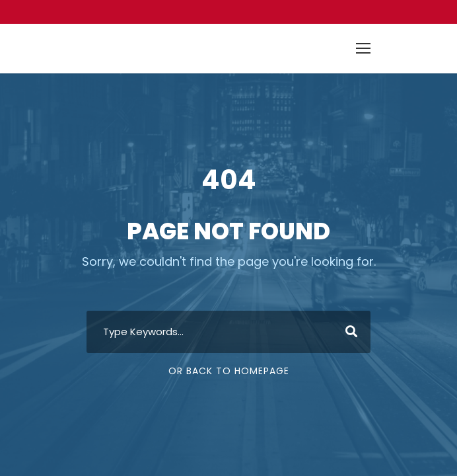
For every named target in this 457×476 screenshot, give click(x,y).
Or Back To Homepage (229, 371)
